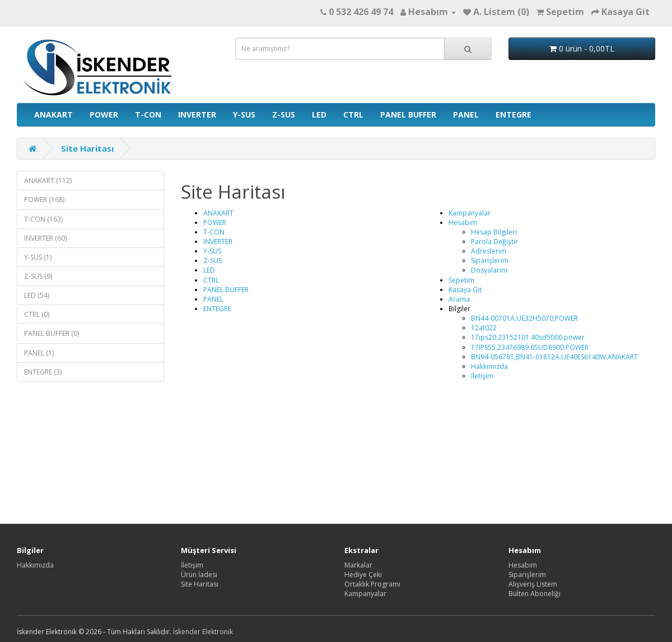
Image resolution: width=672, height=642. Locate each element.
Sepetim (461, 280)
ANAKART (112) (48, 181)
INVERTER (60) (45, 238)
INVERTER (197, 114)
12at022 (484, 328)
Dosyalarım (489, 270)
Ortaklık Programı (372, 584)
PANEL (466, 114)
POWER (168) (44, 200)
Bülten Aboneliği (535, 594)
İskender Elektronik (203, 632)
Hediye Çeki (363, 575)
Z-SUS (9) (38, 276)
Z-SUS (284, 114)
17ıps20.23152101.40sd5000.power (528, 337)
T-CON (148, 114)
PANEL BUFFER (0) (52, 333)
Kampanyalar (470, 213)
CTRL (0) (37, 314)
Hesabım (463, 222)
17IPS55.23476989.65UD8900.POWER (530, 347)
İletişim (482, 376)
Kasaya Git (465, 290)
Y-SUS (244, 114)
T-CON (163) (43, 219)
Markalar (358, 565)
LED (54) (37, 295)
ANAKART (53, 114)
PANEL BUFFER (408, 114)
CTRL (353, 114)
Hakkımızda (489, 366)
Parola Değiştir (494, 242)
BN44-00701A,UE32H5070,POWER (524, 318)
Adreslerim (489, 251)
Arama (459, 299)
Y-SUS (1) (38, 257)
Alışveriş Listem (533, 584)
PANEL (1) (39, 353)
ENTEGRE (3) (43, 372)
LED (319, 114)
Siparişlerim (490, 261)
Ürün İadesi (199, 575)
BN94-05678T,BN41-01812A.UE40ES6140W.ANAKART (554, 357)
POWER (104, 114)
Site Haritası (87, 148)
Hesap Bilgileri (494, 232)
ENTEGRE (514, 114)
